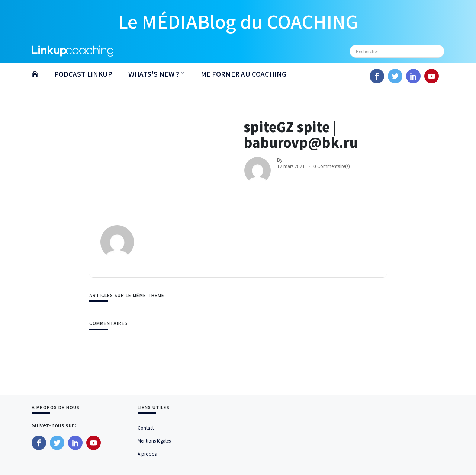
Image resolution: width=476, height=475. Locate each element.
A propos (147, 454)
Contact (146, 428)
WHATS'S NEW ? (154, 74)
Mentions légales (154, 441)
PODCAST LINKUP (83, 74)
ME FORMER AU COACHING (244, 74)
